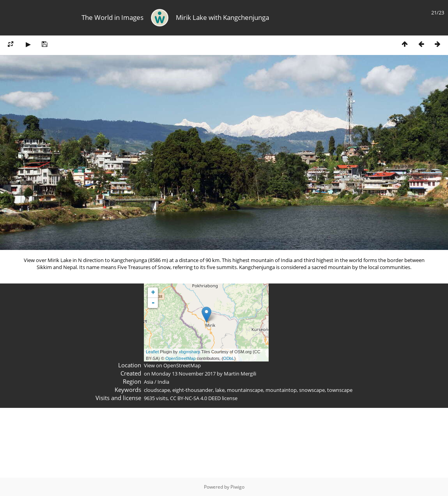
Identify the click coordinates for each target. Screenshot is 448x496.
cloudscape (157, 390)
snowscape (312, 390)
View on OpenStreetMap (172, 365)
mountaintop (281, 390)
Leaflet (152, 352)
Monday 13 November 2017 (183, 374)
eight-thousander (193, 390)
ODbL (229, 358)
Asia (149, 382)
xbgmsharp (189, 352)
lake (220, 390)
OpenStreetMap (181, 358)
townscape (340, 390)
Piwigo (237, 487)
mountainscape (245, 390)
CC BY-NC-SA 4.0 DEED (195, 398)
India (163, 382)
